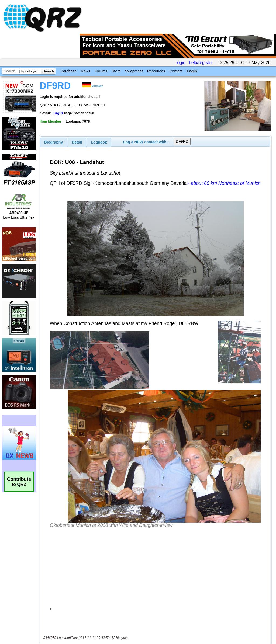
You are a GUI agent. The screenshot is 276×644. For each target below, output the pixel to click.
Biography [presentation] (54, 142)
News (86, 71)
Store (116, 71)
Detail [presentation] (77, 142)
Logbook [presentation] (99, 142)
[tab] (54, 142)
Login (192, 71)
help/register (201, 63)
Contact (176, 71)
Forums (101, 71)
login (181, 63)
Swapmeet (134, 71)
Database (68, 71)
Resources (156, 71)
